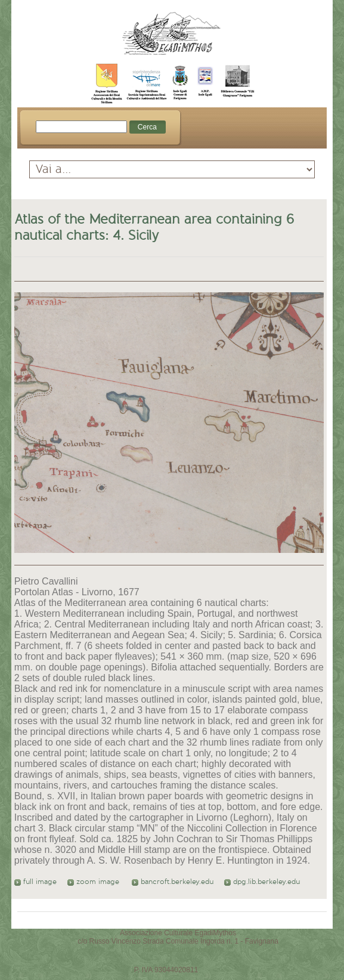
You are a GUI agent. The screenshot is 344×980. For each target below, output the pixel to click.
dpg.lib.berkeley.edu (262, 882)
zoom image (94, 882)
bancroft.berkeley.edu (173, 882)
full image (35, 882)
